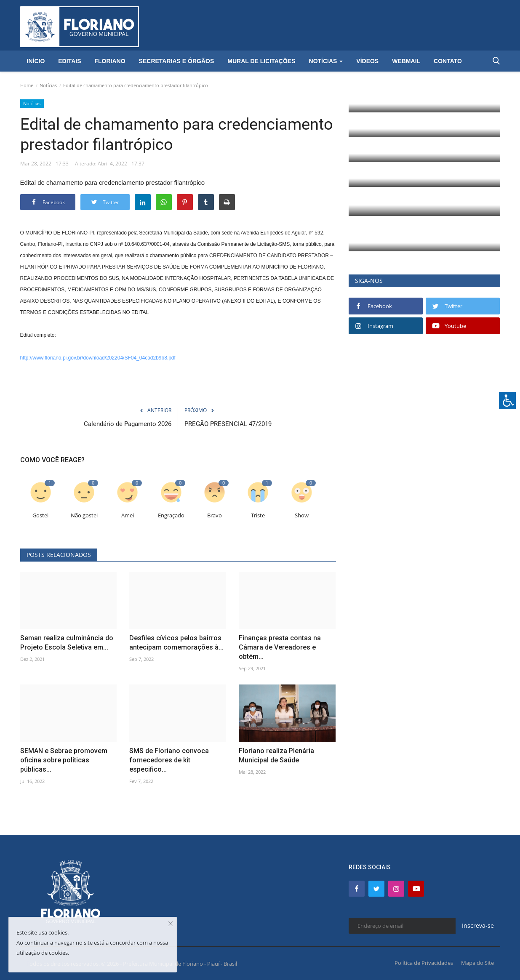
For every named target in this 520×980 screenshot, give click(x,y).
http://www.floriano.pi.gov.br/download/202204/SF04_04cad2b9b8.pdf (98, 358)
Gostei (40, 515)
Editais (69, 61)
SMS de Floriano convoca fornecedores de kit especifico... (169, 760)
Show (302, 515)
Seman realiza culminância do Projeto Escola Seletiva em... (67, 643)
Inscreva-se (478, 925)
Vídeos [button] (367, 61)
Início (36, 61)
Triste (258, 515)
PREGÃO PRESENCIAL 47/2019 (228, 424)
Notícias (48, 85)
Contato (448, 61)
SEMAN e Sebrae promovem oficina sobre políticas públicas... (64, 760)
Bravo (215, 515)
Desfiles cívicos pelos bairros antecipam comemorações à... (176, 643)
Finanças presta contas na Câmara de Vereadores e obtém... (280, 647)
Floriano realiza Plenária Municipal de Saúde (276, 755)
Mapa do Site (477, 962)
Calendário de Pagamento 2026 (128, 424)
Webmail (406, 61)
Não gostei (84, 515)
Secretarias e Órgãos (177, 61)
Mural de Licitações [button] (261, 61)
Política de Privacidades (424, 962)
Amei (128, 515)
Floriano (110, 61)
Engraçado (171, 515)
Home (27, 85)
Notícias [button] (326, 61)
